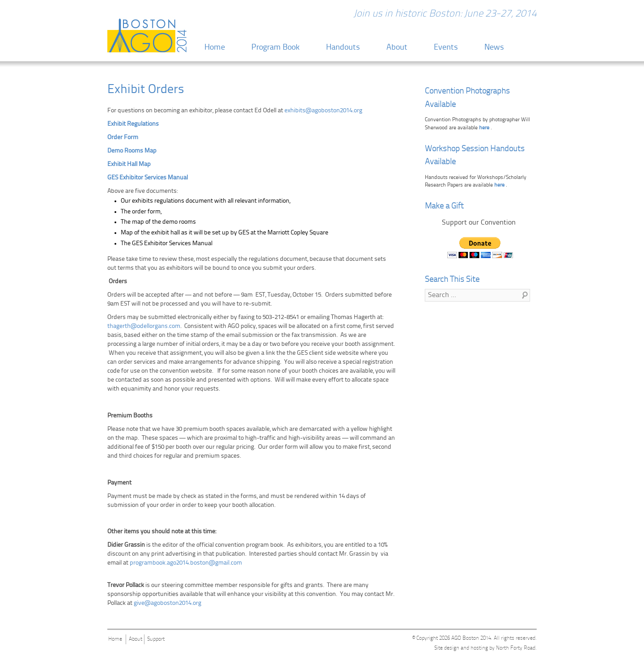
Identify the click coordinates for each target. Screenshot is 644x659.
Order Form (123, 138)
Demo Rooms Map (132, 151)
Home (215, 48)
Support (156, 639)
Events (446, 48)
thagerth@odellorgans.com (144, 326)
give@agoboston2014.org (167, 603)
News (494, 48)
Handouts (343, 48)
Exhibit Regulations (133, 124)
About (397, 48)
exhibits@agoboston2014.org (323, 111)
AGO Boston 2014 (471, 638)
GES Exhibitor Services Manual (148, 178)
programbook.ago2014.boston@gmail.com (186, 563)
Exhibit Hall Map (129, 164)
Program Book (275, 48)
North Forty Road (516, 648)
